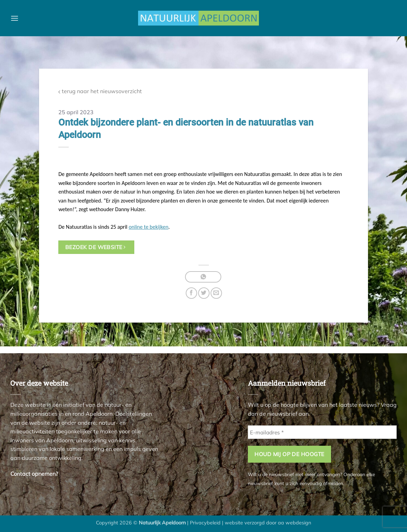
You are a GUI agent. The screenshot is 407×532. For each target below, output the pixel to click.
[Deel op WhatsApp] (203, 277)
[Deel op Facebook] (191, 293)
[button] (14, 18)
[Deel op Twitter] (204, 293)
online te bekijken (149, 227)
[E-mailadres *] (322, 432)
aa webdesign (294, 523)
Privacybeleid (205, 523)
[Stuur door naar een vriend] (216, 293)
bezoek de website (95, 247)
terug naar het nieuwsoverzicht (100, 91)
